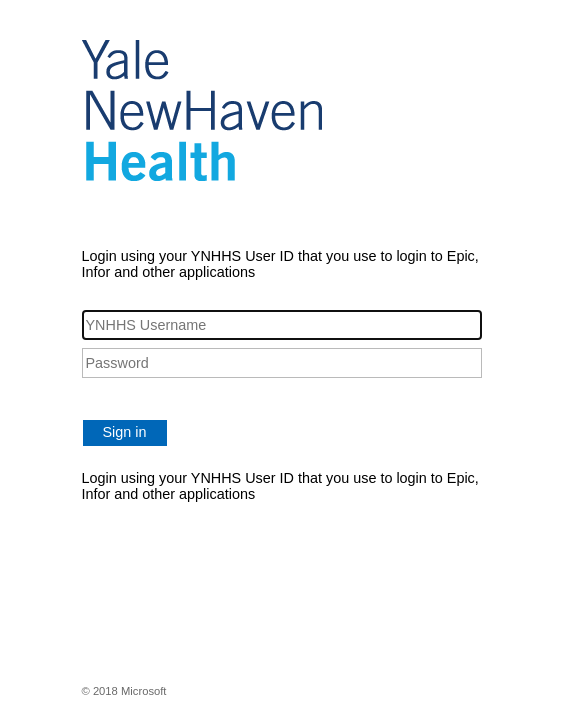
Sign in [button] (125, 432)
